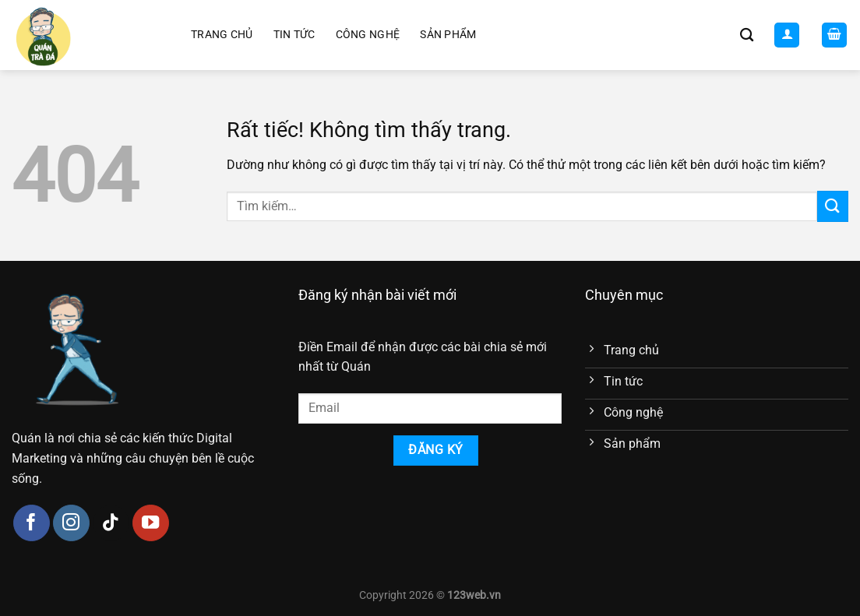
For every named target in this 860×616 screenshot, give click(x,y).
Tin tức (294, 35)
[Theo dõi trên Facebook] (32, 523)
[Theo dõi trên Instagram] (71, 523)
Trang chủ (222, 35)
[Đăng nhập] (787, 35)
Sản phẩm (448, 35)
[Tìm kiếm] (747, 35)
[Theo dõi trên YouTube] (151, 523)
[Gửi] (833, 206)
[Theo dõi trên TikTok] (111, 523)
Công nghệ (368, 35)
